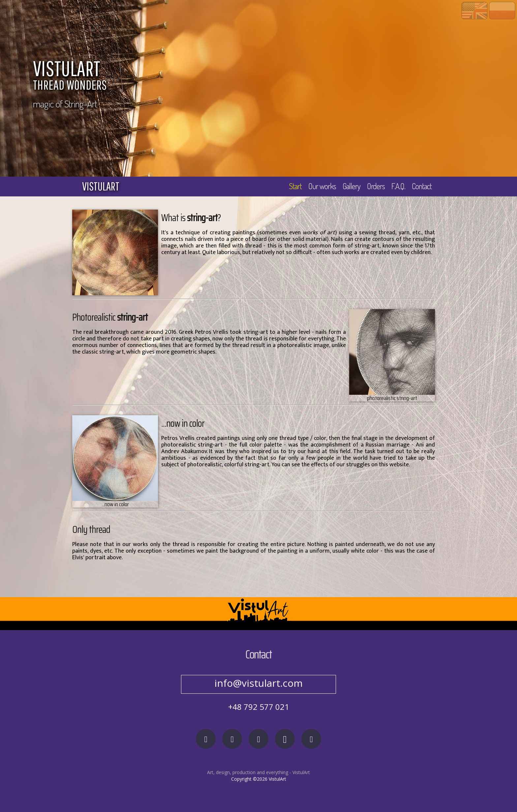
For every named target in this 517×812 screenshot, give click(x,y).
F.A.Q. (398, 186)
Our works (322, 186)
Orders (376, 186)
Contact (422, 186)
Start (295, 186)
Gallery (351, 186)
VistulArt (301, 772)
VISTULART (209, 76)
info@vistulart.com (258, 683)
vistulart (101, 186)
